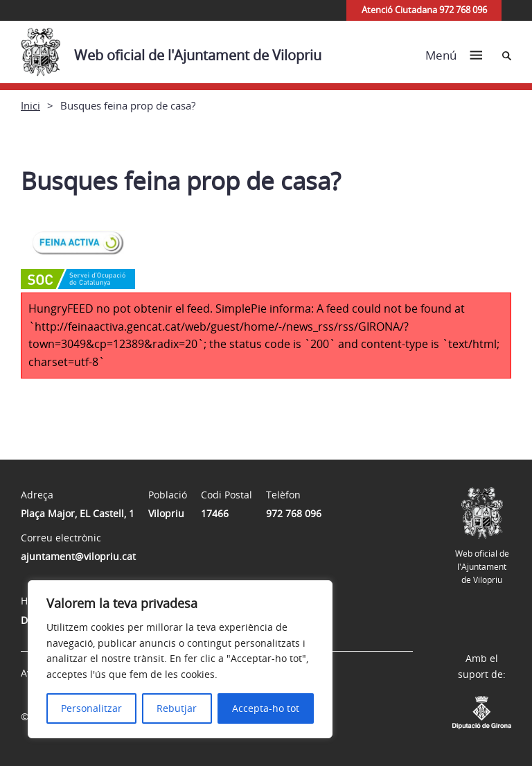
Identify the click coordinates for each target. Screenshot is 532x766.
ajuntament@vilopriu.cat (78, 556)
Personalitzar (91, 708)
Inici (30, 105)
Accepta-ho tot (266, 708)
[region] (180, 659)
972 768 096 (294, 513)
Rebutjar (177, 708)
